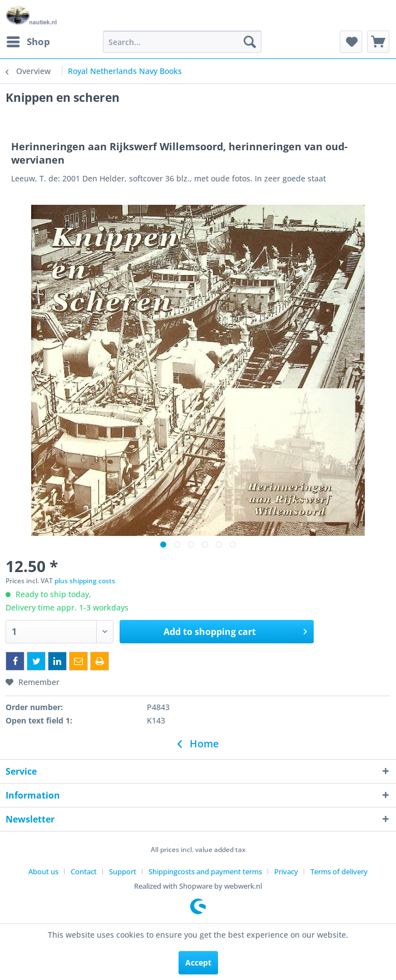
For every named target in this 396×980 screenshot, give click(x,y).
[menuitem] (28, 42)
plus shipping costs (85, 581)
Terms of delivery (339, 871)
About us (43, 871)
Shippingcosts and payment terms (205, 871)
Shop (28, 40)
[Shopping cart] (378, 42)
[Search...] (182, 42)
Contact (84, 871)
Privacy (286, 871)
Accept (198, 962)
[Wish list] (351, 42)
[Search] (250, 42)
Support (123, 871)
